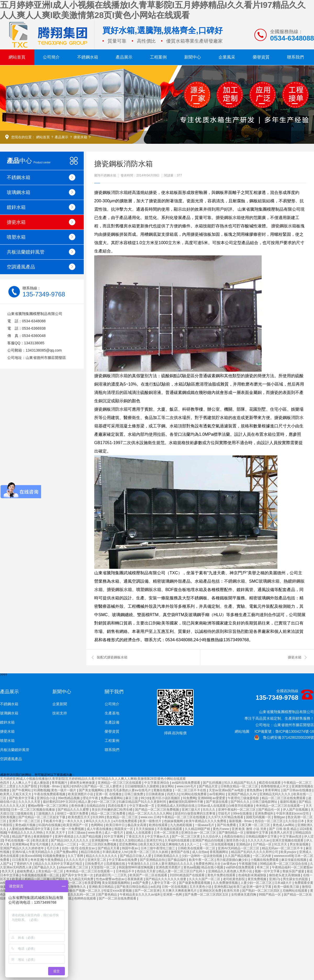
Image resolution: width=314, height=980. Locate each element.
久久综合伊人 (212, 836)
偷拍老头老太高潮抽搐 (285, 875)
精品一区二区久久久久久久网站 (151, 813)
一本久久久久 (74, 821)
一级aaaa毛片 (205, 825)
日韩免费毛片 (95, 864)
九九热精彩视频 (181, 825)
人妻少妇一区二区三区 (257, 883)
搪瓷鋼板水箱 (284, 226)
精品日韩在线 (91, 852)
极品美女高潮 (137, 825)
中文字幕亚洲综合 (157, 783)
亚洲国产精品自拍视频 (208, 840)
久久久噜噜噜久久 (74, 887)
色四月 (5, 783)
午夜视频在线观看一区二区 (41, 875)
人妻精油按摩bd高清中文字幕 (30, 829)
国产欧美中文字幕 (22, 798)
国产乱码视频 (213, 783)
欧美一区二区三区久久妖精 (150, 852)
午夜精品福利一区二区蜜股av (292, 867)
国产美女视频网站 (92, 790)
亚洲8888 (204, 798)
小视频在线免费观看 (265, 860)
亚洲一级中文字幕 (259, 887)
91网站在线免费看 (195, 794)
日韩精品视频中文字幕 (262, 836)
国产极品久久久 (45, 867)
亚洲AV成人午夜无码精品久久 (33, 852)
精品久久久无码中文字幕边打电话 (59, 864)
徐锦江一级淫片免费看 (73, 813)
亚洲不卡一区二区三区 (25, 821)
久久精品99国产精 (198, 829)
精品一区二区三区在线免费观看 (284, 798)
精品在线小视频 (213, 867)
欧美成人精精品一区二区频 (31, 879)
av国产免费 (141, 883)
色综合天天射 (147, 871)
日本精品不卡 (125, 871)
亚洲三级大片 (191, 810)
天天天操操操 (145, 829)
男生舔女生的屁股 (296, 879)
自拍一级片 (70, 848)
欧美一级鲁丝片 (151, 821)
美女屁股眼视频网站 (116, 883)
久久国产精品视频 (89, 836)
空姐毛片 (225, 813)
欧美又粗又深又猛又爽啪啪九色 (163, 844)
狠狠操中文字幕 (258, 833)
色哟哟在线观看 (85, 898)
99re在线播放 (243, 813)
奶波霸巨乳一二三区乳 (112, 875)
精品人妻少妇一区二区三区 (97, 802)
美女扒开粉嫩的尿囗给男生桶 (112, 810)
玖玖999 (99, 817)
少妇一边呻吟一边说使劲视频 (202, 856)
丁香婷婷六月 (23, 864)
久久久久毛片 (76, 860)
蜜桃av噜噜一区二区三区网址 (49, 806)
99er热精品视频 (69, 798)
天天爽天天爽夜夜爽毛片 (180, 891)
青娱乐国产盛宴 (294, 871)
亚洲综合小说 (46, 798)
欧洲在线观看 (159, 825)
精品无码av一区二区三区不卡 (283, 848)
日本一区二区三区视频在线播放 (33, 810)
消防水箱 (119, 193)
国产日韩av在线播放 (298, 790)
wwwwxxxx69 (283, 856)
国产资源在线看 (217, 802)
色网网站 (97, 825)
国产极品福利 (177, 860)
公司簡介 (51, 57)
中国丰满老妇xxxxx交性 (293, 813)
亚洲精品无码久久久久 (275, 794)
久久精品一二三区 (64, 844)
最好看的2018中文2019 (60, 802)
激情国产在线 (180, 852)
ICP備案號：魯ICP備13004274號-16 (284, 731)
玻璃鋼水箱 (41, 192)
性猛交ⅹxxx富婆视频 (118, 891)
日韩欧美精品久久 (167, 856)
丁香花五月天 (135, 836)
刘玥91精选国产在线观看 (188, 875)
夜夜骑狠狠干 (43, 836)
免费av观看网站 (112, 798)
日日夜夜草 (20, 860)
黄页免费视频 (257, 879)
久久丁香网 (76, 856)
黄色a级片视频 (26, 825)
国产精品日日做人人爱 (136, 856)
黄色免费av (255, 790)
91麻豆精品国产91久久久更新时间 (143, 802)
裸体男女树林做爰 (83, 783)
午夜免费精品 (54, 860)
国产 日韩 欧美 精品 (283, 829)
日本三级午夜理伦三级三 (158, 848)
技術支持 (60, 713)
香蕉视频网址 (219, 852)
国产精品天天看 (109, 848)
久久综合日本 (295, 821)
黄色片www (221, 829)
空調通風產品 (41, 267)
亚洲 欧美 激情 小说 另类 (249, 829)
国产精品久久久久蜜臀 (74, 810)
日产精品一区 (263, 844)
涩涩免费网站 (129, 844)
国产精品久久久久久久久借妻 (166, 879)
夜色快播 (78, 806)
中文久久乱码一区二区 (80, 895)
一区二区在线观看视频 (218, 844)
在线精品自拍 (96, 806)
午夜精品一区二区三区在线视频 (184, 817)
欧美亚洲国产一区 (76, 825)
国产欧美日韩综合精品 (133, 887)
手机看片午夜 (53, 821)
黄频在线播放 (163, 790)
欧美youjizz (289, 852)
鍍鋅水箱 (41, 207)
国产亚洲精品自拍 (153, 860)
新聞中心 (193, 57)
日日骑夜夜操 (155, 794)
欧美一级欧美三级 (287, 887)
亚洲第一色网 (173, 895)
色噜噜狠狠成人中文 (275, 786)
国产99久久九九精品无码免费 (73, 879)
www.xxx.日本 (150, 817)
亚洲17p (275, 879)
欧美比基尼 (41, 840)
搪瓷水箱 (80, 137)
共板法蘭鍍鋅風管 (41, 252)
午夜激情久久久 (139, 864)
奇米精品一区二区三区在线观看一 (280, 806)
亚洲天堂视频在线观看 (288, 840)
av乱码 (155, 887)
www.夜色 (96, 833)
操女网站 (168, 786)
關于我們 (114, 692)
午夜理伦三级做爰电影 (244, 798)
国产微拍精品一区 (231, 833)
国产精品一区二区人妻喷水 (103, 786)
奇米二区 (263, 867)
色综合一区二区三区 (269, 821)
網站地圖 (242, 731)
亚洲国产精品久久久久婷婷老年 (22, 848)
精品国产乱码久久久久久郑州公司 (255, 852)
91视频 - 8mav (50, 786)
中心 (29, 161)
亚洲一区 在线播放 (109, 794)
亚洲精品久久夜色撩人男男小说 (230, 871)
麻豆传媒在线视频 (294, 860)
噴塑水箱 (41, 237)
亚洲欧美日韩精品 (102, 887)
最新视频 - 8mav (241, 821)
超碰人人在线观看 (139, 833)
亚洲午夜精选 (65, 836)
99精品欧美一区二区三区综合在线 (284, 864)
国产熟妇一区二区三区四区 (261, 891)
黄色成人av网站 (284, 825)
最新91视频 (288, 802)
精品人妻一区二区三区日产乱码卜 (182, 871)
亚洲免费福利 (264, 813)
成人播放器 (42, 783)
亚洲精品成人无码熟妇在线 (176, 806)
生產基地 (112, 713)
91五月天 (281, 844)
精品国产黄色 (22, 836)
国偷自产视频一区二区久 (84, 891)
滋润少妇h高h (73, 786)
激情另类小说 (236, 840)
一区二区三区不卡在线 (191, 790)
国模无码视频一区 (259, 817)
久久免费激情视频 (226, 883)
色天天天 (8, 871)
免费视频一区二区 (70, 883)
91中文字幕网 (114, 836)
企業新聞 (60, 704)
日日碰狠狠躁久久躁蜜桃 (142, 786)
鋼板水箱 (232, 218)
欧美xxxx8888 (31, 856)
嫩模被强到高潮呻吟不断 (186, 802)
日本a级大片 (283, 883)
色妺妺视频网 (174, 821)
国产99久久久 (241, 802)
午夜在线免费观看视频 (50, 794)
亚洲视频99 (99, 840)
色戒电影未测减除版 (253, 875)
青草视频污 (60, 783)
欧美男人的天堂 (282, 833)
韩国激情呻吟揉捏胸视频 (136, 867)
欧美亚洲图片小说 (81, 794)
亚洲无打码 (155, 840)
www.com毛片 (187, 786)
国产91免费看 (227, 825)
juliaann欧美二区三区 (74, 867)
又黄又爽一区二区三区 (255, 825)
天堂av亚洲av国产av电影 (227, 790)
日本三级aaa (77, 833)
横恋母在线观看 (270, 783)
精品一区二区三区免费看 (109, 813)
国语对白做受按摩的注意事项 (195, 813)
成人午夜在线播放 (100, 829)
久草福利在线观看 (178, 840)
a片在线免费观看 (126, 821)
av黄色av (230, 864)
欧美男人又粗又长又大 (16, 794)
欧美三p (239, 887)
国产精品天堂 (209, 786)
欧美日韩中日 (116, 825)
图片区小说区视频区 (167, 798)
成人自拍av (200, 852)
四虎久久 (173, 794)
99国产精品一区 (270, 895)
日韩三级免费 (134, 794)
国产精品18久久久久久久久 (70, 840)
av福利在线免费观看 (187, 783)
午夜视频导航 (248, 864)
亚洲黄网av (20, 844)
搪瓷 (220, 218)
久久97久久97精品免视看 (226, 817)
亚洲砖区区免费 (211, 891)
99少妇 (145, 798)
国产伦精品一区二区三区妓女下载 (42, 817)
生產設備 (112, 722)
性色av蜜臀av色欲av (111, 879)
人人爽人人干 (22, 783)
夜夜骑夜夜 (136, 879)
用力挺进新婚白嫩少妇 (232, 860)
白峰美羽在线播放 (241, 806)
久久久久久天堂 (30, 802)
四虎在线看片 (118, 806)
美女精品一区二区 (51, 871)
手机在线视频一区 (18, 840)
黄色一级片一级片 (64, 790)
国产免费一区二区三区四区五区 (207, 895)
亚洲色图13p (223, 887)
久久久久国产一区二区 (205, 879)
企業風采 (227, 57)
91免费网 (189, 798)
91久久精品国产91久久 (241, 783)
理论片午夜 (91, 798)
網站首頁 (17, 57)
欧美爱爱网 (92, 883)
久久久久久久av (259, 840)
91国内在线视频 (50, 825)
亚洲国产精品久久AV (243, 794)
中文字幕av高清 (291, 836)
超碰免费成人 (27, 871)
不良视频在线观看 (170, 829)
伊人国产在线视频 (296, 810)
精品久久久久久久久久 (102, 856)
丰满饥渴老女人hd (116, 852)
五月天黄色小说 (201, 887)
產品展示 (124, 57)
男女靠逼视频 (299, 844)
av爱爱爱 (219, 798)
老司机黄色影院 (234, 879)
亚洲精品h (244, 844)
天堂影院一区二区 (104, 867)
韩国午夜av (130, 848)
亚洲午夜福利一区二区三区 (237, 810)
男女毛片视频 (39, 844)
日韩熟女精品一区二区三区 (240, 786)
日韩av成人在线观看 (212, 806)
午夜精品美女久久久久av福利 (141, 895)
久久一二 (194, 844)
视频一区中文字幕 (268, 871)
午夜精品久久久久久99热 (26, 833)
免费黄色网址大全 (208, 864)
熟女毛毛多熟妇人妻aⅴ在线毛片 (129, 790)
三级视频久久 (45, 813)
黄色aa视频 (191, 867)
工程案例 (158, 57)
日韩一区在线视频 (175, 887)
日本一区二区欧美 (167, 833)
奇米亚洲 (37, 860)
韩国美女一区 (124, 829)
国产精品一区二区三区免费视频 (157, 810)
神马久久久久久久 (99, 821)
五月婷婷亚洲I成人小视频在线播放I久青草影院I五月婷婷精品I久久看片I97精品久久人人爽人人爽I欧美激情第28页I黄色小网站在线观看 (93, 779)
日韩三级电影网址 (265, 802)
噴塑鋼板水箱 (149, 590)
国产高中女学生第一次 (78, 875)
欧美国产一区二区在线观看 (149, 875)
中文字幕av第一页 (142, 806)
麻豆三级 (132, 798)
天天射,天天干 (56, 833)
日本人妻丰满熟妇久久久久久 (173, 864)
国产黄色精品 (108, 895)
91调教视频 (41, 790)
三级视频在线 (24, 813)
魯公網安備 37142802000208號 (284, 737)
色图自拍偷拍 (234, 836)
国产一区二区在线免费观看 (118, 898)
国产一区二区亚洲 (147, 891)
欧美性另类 (232, 891)
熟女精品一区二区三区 (123, 817)
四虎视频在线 (116, 864)
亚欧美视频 (8, 817)
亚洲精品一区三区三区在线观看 (120, 783)
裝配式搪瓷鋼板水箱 (112, 657)
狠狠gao (280, 817)
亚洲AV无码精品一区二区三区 (239, 848)
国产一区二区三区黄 (186, 836)
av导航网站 (218, 794)
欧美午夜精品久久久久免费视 (206, 821)
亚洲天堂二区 (97, 860)
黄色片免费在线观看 (222, 875)
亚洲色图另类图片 (169, 867)
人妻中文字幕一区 (164, 883)
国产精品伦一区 (270, 810)
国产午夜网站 (22, 790)
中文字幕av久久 (159, 836)
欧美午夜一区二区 (202, 860)
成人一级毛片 (114, 833)
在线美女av (87, 848)
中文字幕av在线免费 (123, 860)
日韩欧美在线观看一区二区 (197, 848)
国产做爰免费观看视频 (195, 883)
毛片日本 (53, 848)
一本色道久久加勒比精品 (127, 840)
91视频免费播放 (54, 856)
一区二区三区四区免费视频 (98, 844)
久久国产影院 (28, 786)
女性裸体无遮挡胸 (244, 895)
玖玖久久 (209, 810)
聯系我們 (295, 57)
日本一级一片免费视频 (69, 829)
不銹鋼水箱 (88, 57)
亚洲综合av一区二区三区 (199, 833)
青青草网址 (273, 790)
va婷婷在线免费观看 (240, 867)
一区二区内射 (262, 856)
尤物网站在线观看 (295, 891)
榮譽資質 (261, 57)
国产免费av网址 (68, 852)
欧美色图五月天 (79, 817)
